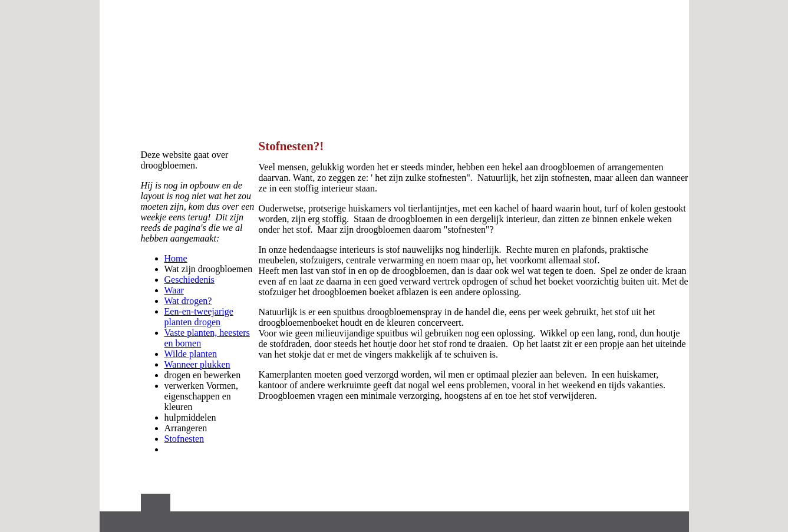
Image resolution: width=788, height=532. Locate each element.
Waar (174, 290)
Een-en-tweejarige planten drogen (199, 317)
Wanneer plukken (197, 364)
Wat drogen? (188, 301)
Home (176, 258)
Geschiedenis (189, 280)
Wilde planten (191, 354)
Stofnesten (184, 439)
